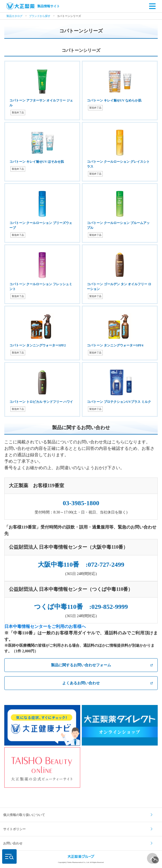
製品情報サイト (33, 6)
